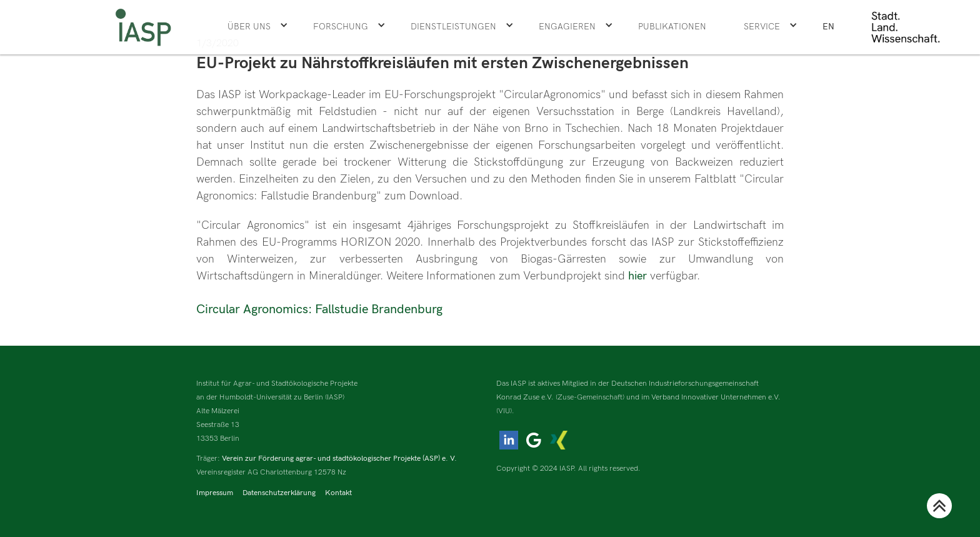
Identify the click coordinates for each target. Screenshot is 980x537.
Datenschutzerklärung (279, 493)
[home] (143, 27)
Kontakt (338, 493)
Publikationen (672, 27)
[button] (258, 27)
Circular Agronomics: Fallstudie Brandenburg (319, 309)
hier (639, 276)
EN (828, 27)
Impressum (215, 493)
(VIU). (505, 411)
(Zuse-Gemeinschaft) (590, 397)
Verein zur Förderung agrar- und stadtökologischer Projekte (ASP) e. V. (339, 459)
